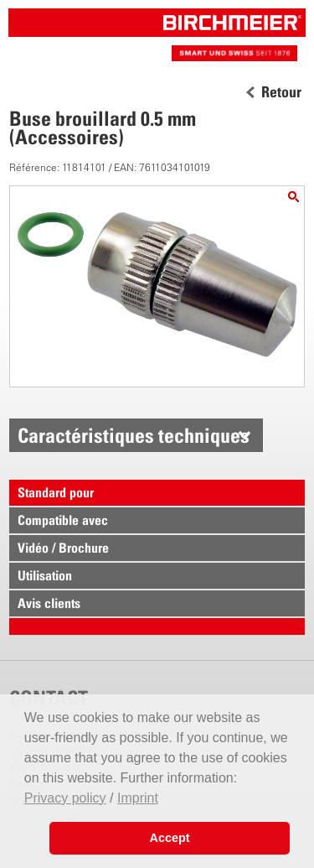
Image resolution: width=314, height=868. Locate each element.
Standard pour (56, 492)
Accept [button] (170, 838)
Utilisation (45, 575)
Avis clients (49, 603)
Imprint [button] (138, 798)
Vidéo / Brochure (63, 548)
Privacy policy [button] (65, 798)
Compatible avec (63, 520)
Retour (281, 92)
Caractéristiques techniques (134, 435)
